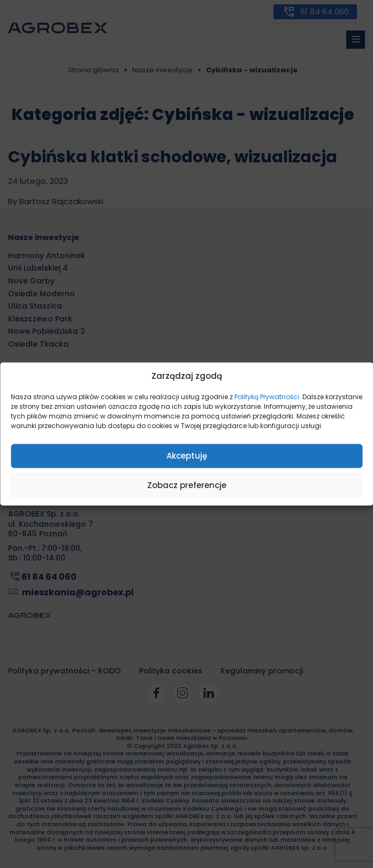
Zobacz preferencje (187, 485)
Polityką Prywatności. (268, 396)
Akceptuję (187, 456)
